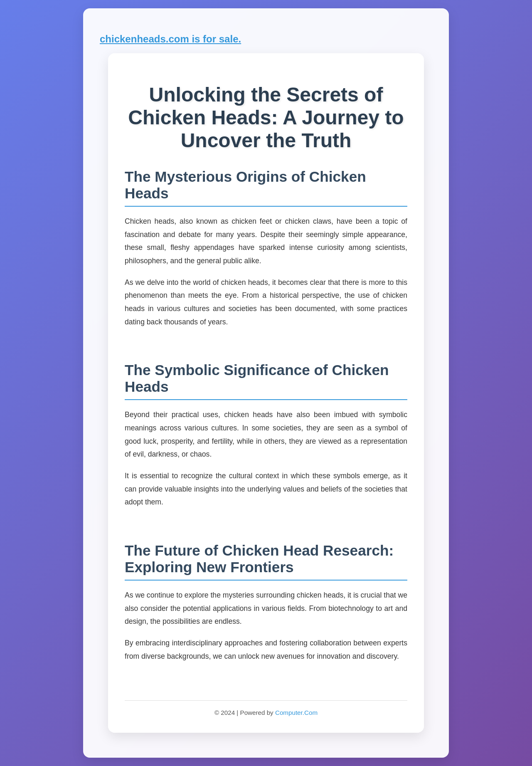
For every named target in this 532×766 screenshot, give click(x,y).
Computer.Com (296, 713)
